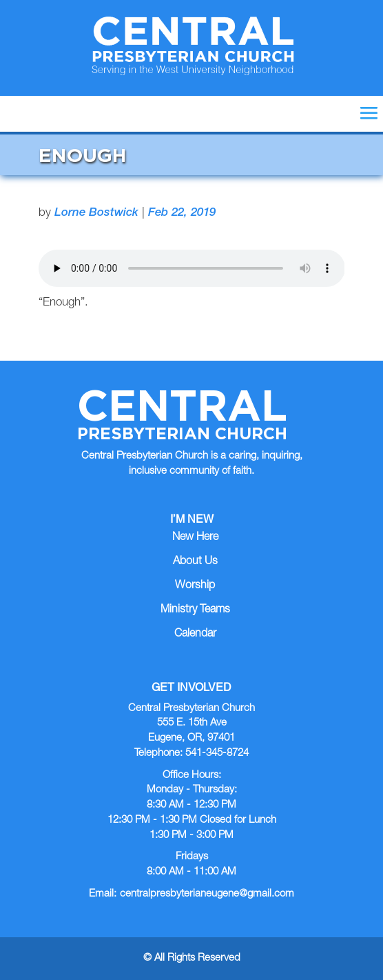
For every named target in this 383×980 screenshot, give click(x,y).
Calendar (195, 634)
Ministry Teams (195, 610)
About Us (195, 562)
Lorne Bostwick (96, 213)
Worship (195, 586)
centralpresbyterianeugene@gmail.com (207, 894)
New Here (195, 538)
